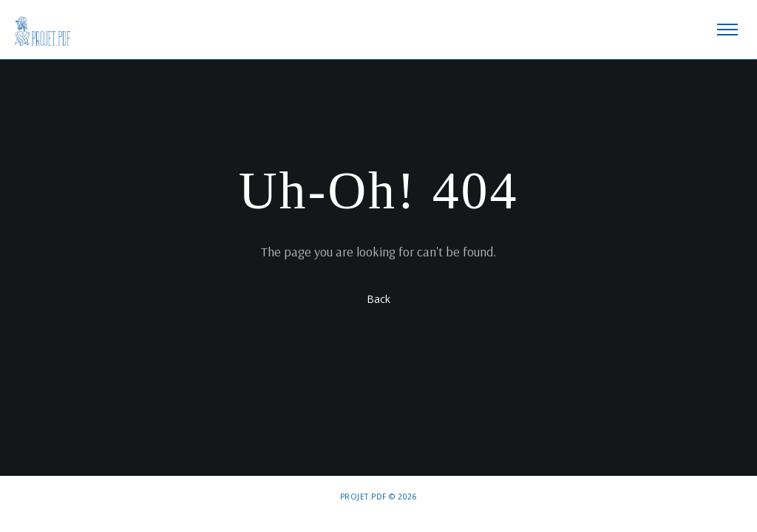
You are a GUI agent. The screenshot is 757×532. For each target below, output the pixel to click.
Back (378, 299)
